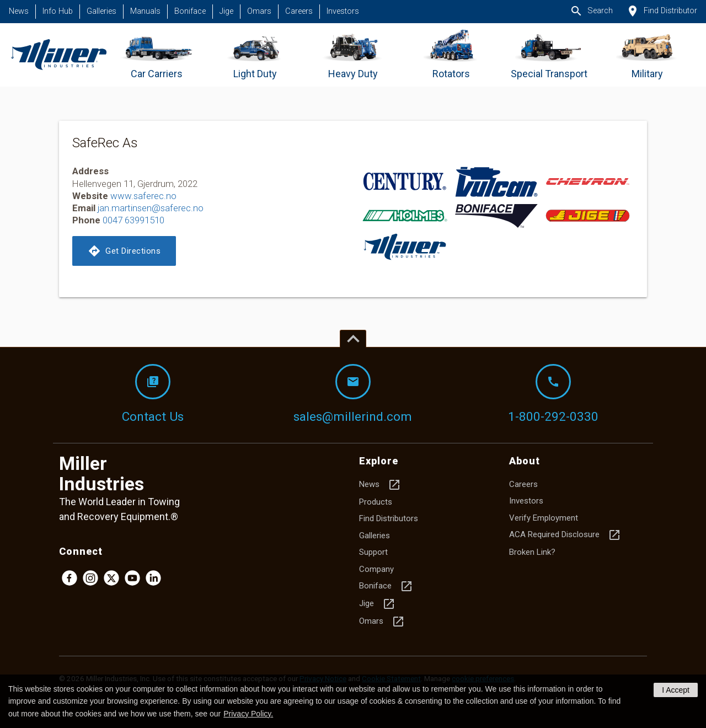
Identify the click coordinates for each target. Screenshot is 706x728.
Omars (259, 11)
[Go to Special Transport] (549, 55)
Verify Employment (544, 518)
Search (591, 11)
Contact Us (153, 394)
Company (376, 569)
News (19, 11)
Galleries (101, 11)
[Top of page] (353, 339)
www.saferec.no (143, 196)
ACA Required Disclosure (565, 535)
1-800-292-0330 (553, 394)
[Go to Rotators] (451, 55)
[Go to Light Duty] (255, 55)
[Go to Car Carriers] (157, 55)
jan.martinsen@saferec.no (151, 208)
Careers (299, 11)
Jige (226, 11)
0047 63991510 (133, 220)
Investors (343, 11)
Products (376, 502)
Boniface (190, 11)
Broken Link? (532, 552)
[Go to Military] (647, 55)
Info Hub (58, 11)
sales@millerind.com (353, 394)
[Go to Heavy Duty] (353, 55)
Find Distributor (662, 11)
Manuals (145, 11)
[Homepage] (59, 55)
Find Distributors (389, 518)
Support (373, 552)
